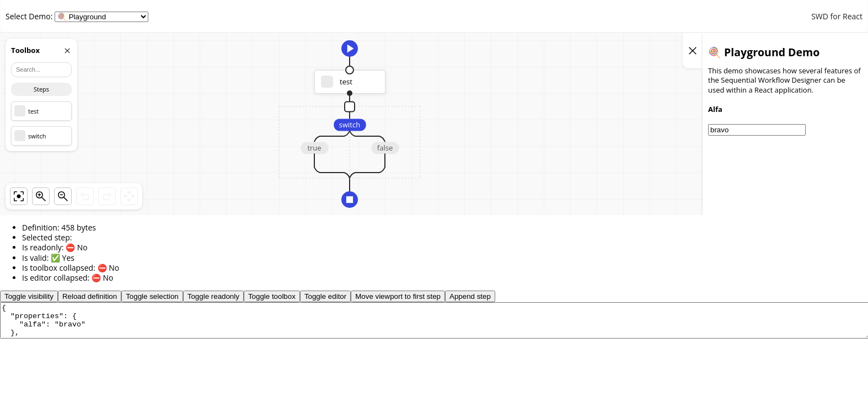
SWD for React (837, 16)
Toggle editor (325, 296)
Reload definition (90, 296)
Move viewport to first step (398, 296)
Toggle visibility (29, 296)
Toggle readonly (213, 296)
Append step (470, 296)
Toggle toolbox (272, 296)
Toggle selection (152, 296)
